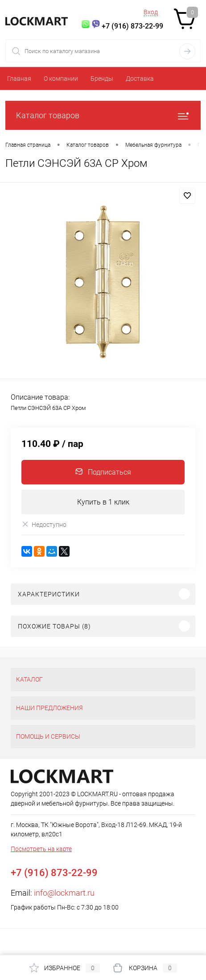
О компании (61, 79)
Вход (151, 12)
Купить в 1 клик (103, 502)
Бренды (102, 79)
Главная (19, 79)
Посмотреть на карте (41, 849)
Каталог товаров (103, 115)
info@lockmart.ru (64, 893)
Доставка (140, 79)
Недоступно (44, 524)
